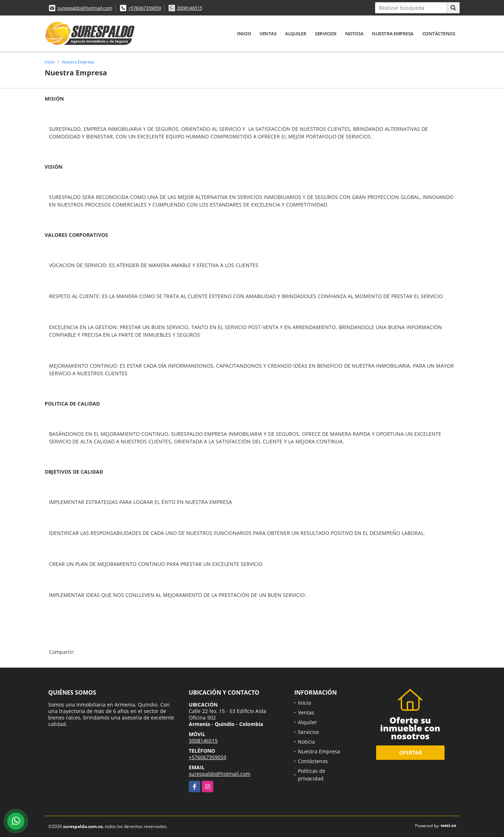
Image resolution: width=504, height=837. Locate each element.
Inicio (244, 34)
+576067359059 (145, 8)
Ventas (268, 34)
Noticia (354, 34)
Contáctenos (439, 34)
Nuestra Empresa (393, 34)
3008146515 (189, 8)
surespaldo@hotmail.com (85, 8)
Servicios (326, 34)
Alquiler (296, 34)
